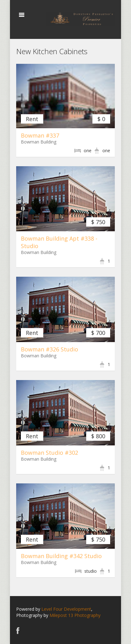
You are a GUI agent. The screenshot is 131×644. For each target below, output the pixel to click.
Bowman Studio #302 (49, 453)
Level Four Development (66, 609)
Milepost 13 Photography (75, 615)
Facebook (18, 630)
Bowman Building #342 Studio (61, 556)
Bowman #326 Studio (49, 349)
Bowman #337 (40, 135)
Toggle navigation (22, 15)
